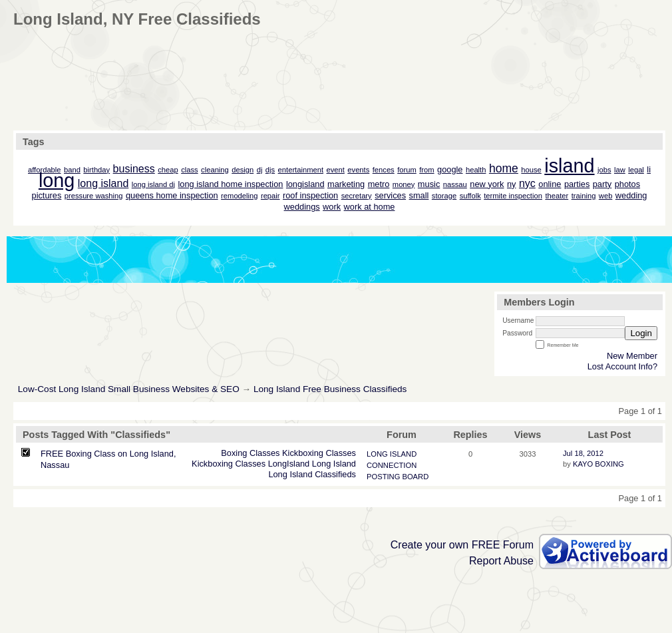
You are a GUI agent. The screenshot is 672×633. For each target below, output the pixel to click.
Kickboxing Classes (319, 453)
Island (345, 464)
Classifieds (335, 474)
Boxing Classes (250, 453)
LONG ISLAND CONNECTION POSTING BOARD (398, 465)
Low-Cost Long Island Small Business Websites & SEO (129, 389)
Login (641, 333)
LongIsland (289, 464)
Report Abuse (501, 561)
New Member (632, 356)
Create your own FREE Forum (462, 545)
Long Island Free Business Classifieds (330, 389)
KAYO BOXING (598, 464)
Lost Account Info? (622, 366)
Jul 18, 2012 (583, 453)
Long (321, 464)
